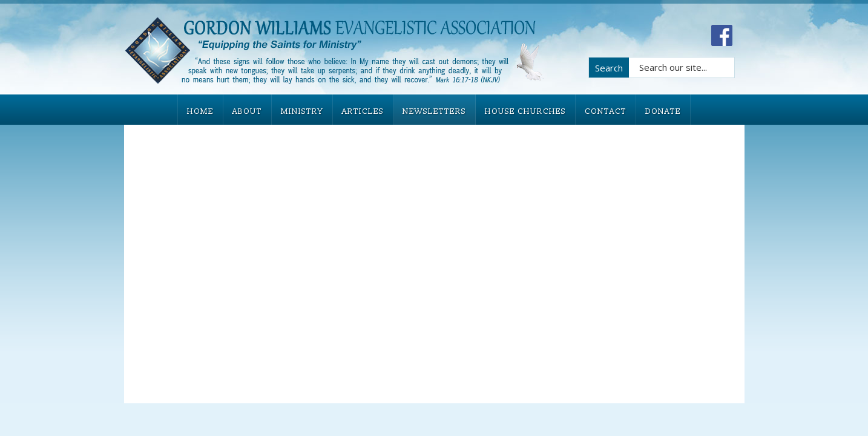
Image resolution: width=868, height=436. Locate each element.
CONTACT (606, 111)
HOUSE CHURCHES (525, 111)
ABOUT (247, 111)
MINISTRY (302, 111)
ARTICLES (363, 111)
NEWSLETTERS (434, 111)
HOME (200, 111)
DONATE (663, 111)
